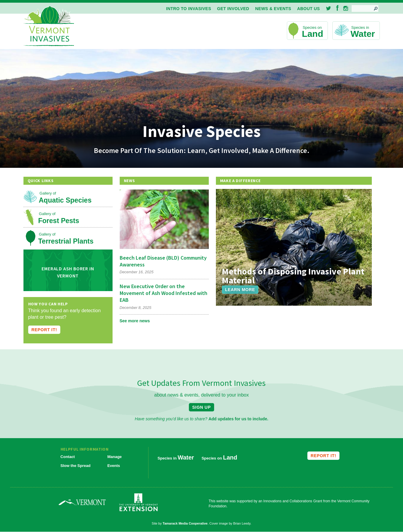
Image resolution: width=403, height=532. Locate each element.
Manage (114, 457)
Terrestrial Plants (66, 241)
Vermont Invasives (49, 26)
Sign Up (201, 407)
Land (313, 34)
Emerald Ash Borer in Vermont (68, 272)
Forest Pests (59, 221)
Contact (68, 457)
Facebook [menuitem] (338, 8)
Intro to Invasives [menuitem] (189, 9)
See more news (135, 321)
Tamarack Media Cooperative (185, 523)
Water (363, 34)
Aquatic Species (65, 200)
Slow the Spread (76, 466)
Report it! (44, 330)
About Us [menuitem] (309, 9)
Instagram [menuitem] (346, 8)
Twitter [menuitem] (329, 8)
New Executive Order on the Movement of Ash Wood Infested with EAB (163, 293)
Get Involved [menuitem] (233, 9)
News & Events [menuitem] (273, 9)
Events (114, 466)
